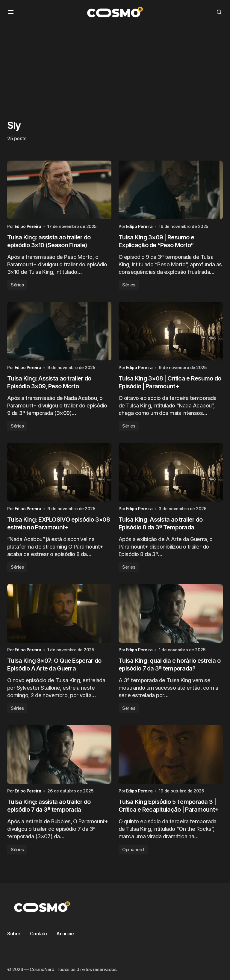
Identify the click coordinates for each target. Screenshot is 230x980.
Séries (17, 285)
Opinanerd (133, 850)
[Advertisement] (115, 66)
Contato (38, 934)
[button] (11, 12)
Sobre (14, 934)
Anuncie (65, 934)
